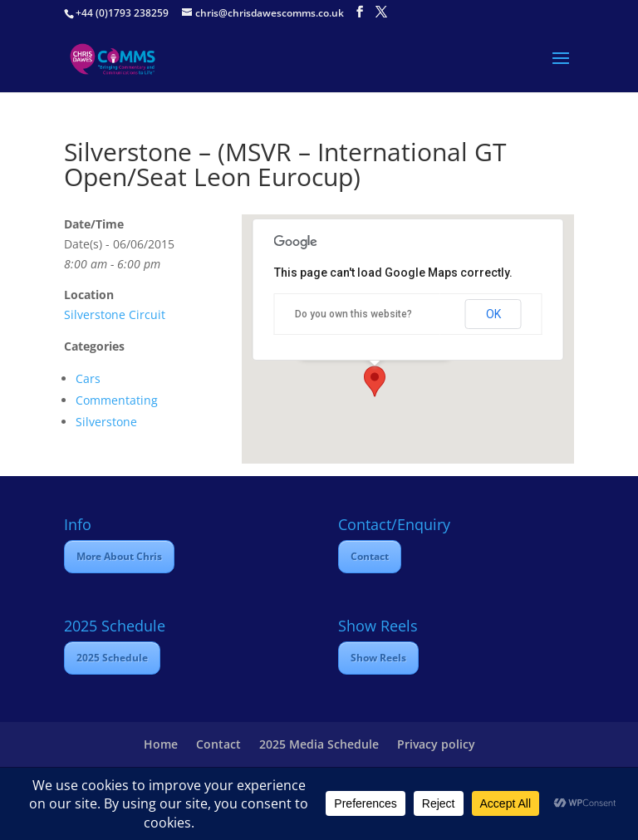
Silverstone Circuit (115, 314)
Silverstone (106, 422)
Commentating (117, 400)
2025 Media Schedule (319, 744)
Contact (370, 556)
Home (161, 744)
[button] (375, 381)
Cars (88, 378)
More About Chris (119, 556)
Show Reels (378, 658)
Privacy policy (436, 744)
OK (493, 314)
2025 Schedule (112, 658)
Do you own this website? (353, 314)
